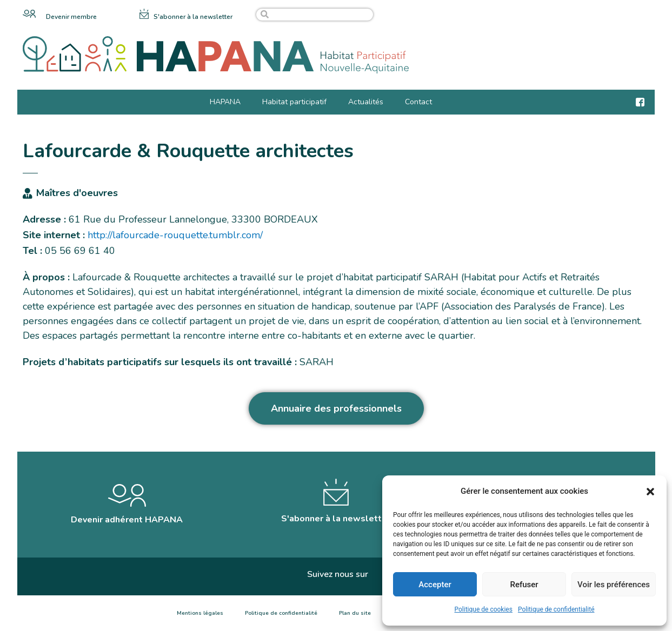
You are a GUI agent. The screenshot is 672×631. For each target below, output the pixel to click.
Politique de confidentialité (556, 609)
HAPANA (225, 102)
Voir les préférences (614, 585)
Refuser (524, 585)
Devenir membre (71, 17)
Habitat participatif (294, 102)
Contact (418, 102)
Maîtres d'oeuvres (77, 193)
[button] (650, 492)
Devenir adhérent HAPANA (127, 520)
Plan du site (355, 613)
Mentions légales (200, 613)
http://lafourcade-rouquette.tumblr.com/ (175, 235)
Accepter (435, 585)
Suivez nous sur (338, 574)
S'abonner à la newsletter (193, 17)
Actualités (366, 102)
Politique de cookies (484, 609)
